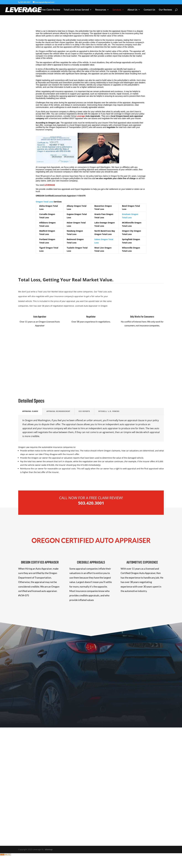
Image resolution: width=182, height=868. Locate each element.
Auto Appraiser (29, 10)
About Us (132, 10)
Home (15, 10)
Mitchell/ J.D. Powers (109, 411)
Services (117, 10)
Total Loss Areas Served (76, 10)
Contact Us (149, 10)
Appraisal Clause (30, 411)
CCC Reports (84, 411)
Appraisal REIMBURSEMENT (58, 411)
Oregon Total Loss (44, 202)
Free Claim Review (51, 10)
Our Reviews (165, 10)
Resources (101, 10)
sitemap (49, 849)
